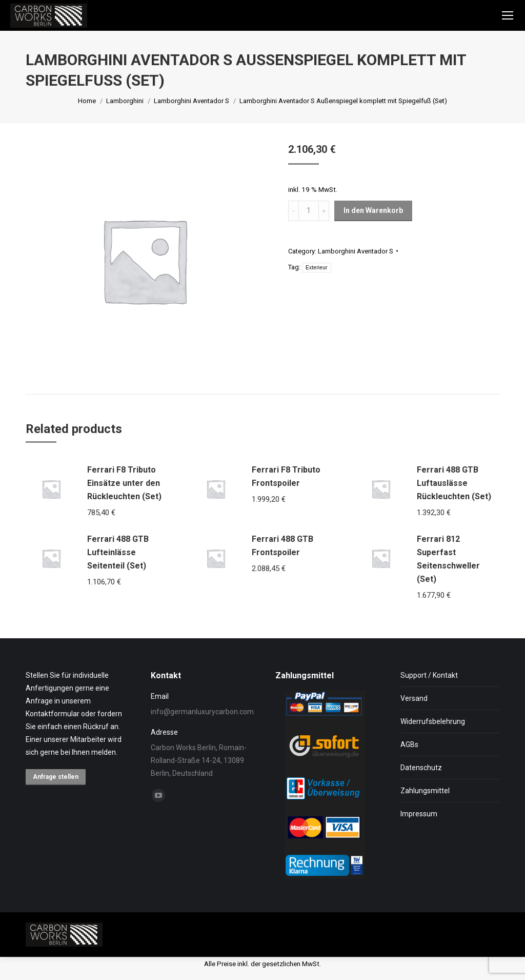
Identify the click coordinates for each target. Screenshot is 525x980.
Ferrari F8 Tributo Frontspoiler (286, 476)
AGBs (409, 744)
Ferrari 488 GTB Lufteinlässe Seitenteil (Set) (118, 552)
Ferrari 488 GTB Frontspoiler (282, 546)
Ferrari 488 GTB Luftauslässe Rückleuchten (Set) (454, 483)
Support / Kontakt (429, 675)
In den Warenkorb (373, 210)
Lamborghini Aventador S (356, 251)
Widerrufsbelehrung (433, 721)
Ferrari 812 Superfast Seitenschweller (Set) (448, 559)
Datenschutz (421, 768)
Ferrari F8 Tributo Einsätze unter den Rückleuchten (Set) (124, 483)
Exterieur (317, 268)
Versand (414, 698)
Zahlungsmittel (425, 791)
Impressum (419, 814)
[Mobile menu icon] (508, 15)
